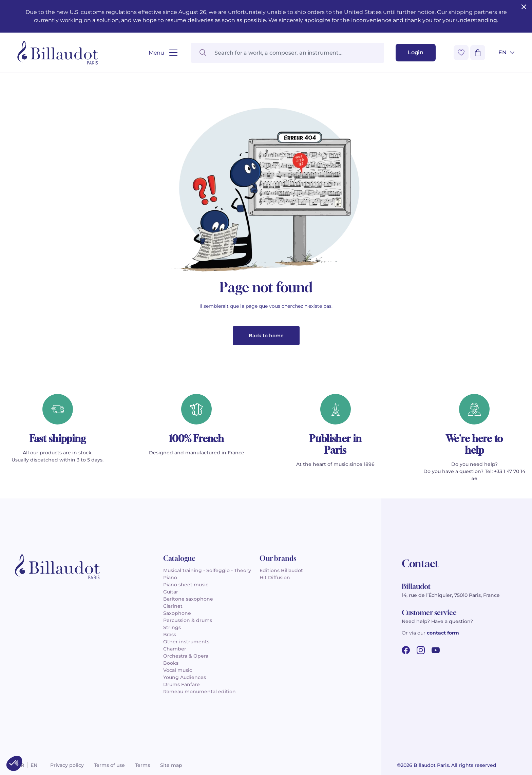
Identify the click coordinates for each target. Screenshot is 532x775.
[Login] (416, 53)
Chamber (175, 649)
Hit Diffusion (275, 578)
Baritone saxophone (188, 599)
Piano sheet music (186, 585)
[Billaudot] (58, 53)
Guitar (171, 592)
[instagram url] (421, 650)
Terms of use (109, 765)
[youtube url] (436, 650)
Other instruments (186, 642)
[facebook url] (406, 650)
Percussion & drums (188, 620)
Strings (172, 627)
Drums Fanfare (182, 684)
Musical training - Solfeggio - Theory (207, 570)
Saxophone (177, 613)
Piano (170, 578)
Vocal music (178, 670)
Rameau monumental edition (199, 692)
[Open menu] (163, 53)
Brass (170, 635)
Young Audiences (185, 677)
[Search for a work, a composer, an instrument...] (288, 53)
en (34, 765)
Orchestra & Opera (186, 656)
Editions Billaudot (281, 570)
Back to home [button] (266, 336)
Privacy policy (67, 765)
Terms (142, 765)
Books (171, 663)
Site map (171, 765)
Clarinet (173, 606)
